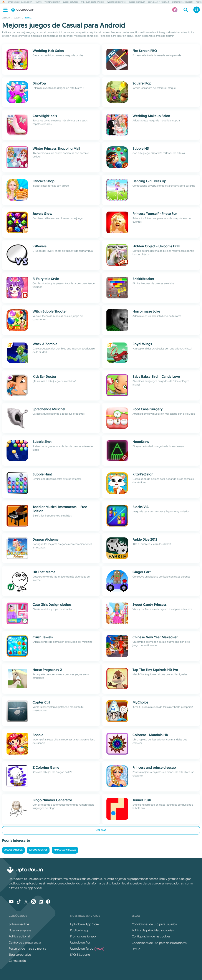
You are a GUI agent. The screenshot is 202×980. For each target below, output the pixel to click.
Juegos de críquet (137, 2)
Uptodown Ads (80, 942)
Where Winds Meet (52, 2)
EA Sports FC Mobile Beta (182, 2)
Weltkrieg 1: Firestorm (117, 2)
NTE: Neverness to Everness (93, 2)
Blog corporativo (20, 955)
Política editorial (19, 936)
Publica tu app (80, 930)
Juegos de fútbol (71, 2)
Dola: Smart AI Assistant (158, 2)
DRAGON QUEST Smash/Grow (20, 2)
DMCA (136, 949)
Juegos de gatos (38, 850)
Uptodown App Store (84, 924)
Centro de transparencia (25, 942)
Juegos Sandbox (13, 850)
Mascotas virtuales (65, 850)
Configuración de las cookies (151, 936)
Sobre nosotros (19, 924)
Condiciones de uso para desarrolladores (159, 943)
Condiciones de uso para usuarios (154, 924)
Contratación (17, 961)
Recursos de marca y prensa (27, 949)
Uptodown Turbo (87, 949)
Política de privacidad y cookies (153, 930)
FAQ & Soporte (80, 955)
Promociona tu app (83, 936)
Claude (38, 2)
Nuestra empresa (20, 930)
